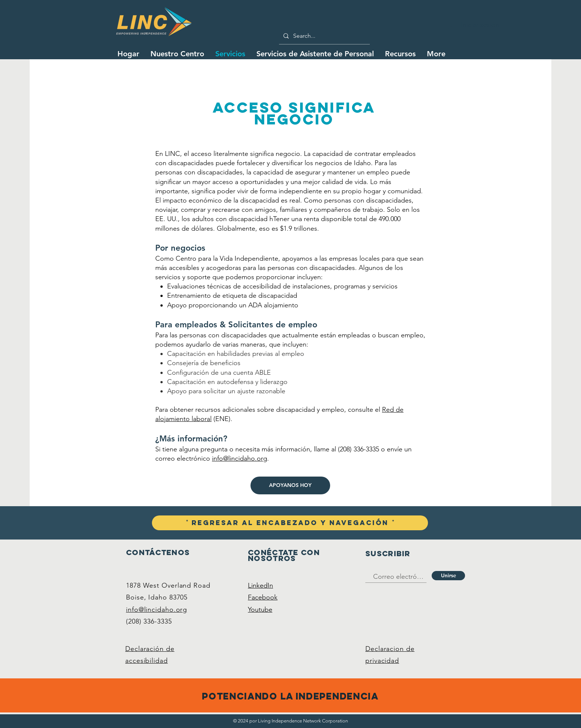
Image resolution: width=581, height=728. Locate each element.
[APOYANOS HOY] (290, 485)
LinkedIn (260, 585)
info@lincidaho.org (240, 458)
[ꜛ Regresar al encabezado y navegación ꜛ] (290, 523)
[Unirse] (448, 576)
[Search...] (324, 36)
